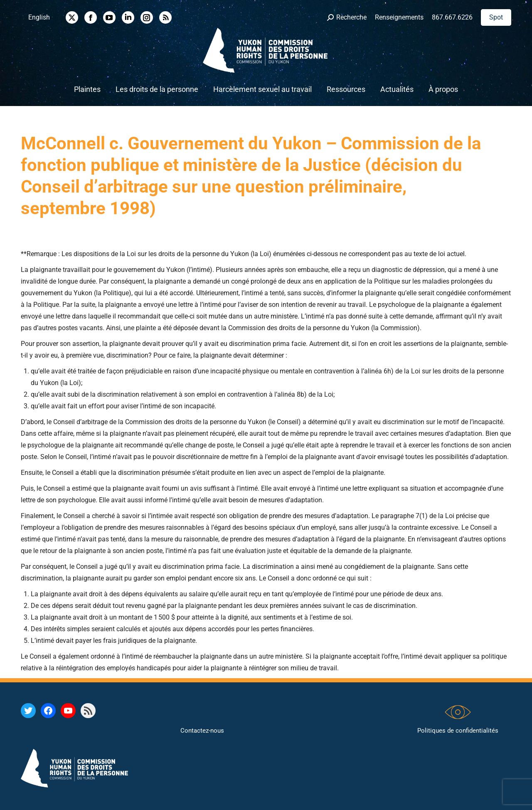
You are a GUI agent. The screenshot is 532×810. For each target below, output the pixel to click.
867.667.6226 (452, 17)
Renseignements (399, 17)
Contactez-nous (202, 731)
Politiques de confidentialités (458, 731)
